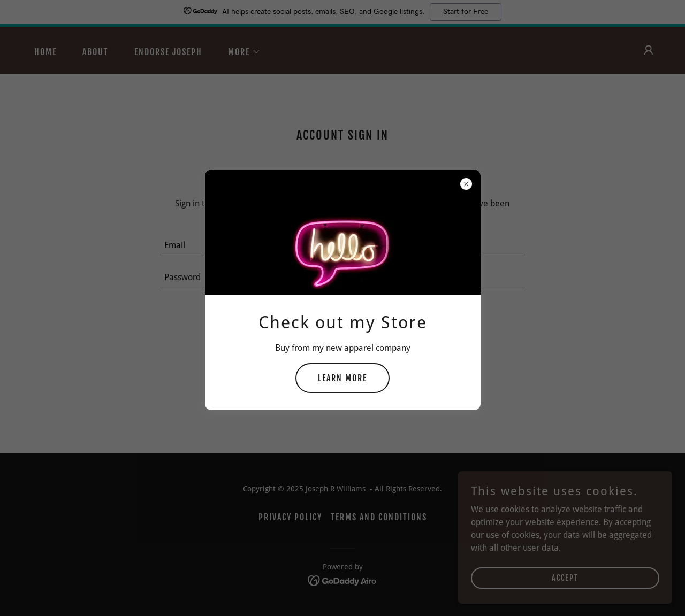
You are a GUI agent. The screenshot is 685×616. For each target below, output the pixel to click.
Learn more (342, 378)
